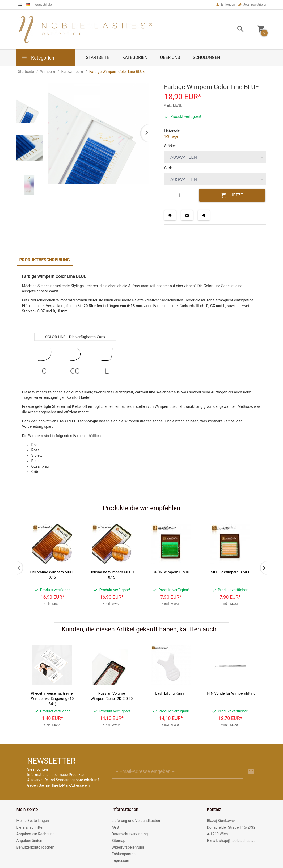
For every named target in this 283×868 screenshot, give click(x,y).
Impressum (121, 861)
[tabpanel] (142, 379)
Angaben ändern (30, 841)
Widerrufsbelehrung (128, 847)
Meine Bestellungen (33, 821)
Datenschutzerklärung (130, 834)
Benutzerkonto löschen (35, 847)
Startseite (98, 58)
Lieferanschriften (30, 827)
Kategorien (37, 58)
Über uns (170, 58)
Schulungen (206, 58)
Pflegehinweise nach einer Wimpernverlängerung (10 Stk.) (52, 699)
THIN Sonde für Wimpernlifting (230, 693)
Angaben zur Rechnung (36, 834)
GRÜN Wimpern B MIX (171, 572)
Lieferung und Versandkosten (136, 821)
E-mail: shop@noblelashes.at (231, 841)
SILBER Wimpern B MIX (230, 572)
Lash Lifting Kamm (171, 693)
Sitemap (118, 841)
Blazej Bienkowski (222, 821)
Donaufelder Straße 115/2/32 (231, 827)
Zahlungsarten (124, 854)
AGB (115, 827)
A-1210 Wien (217, 834)
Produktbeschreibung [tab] (45, 260)
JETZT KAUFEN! (232, 197)
